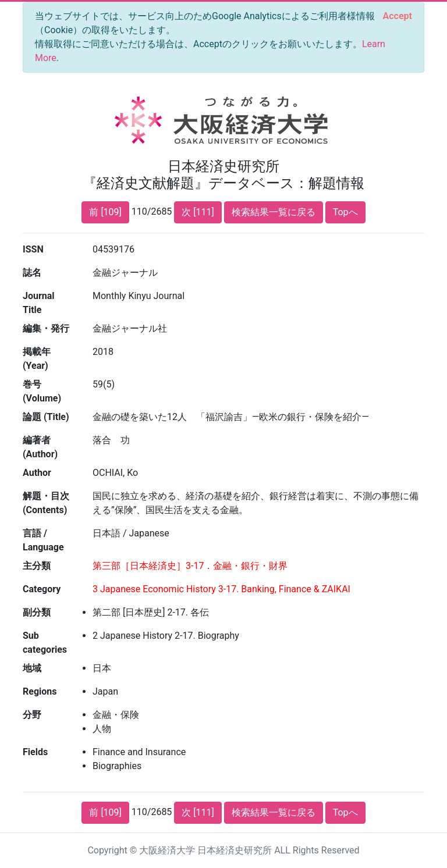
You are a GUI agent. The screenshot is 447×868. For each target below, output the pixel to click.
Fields (35, 752)
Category (42, 589)
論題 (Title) (46, 417)
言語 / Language (43, 540)
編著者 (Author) (40, 447)
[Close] (398, 16)
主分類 (37, 566)
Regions (40, 691)
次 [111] (198, 212)
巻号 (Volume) (42, 391)
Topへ (345, 212)
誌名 (32, 273)
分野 (32, 715)
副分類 (37, 612)
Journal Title (39, 303)
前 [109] (105, 212)
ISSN (33, 249)
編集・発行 (46, 328)
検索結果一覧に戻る (274, 212)
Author (37, 473)
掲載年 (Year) (37, 359)
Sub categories (45, 643)
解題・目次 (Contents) (46, 503)
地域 (32, 668)
